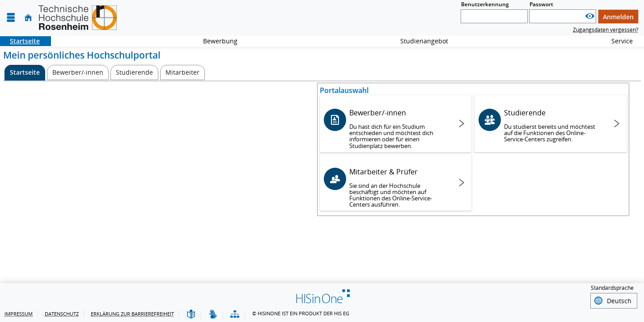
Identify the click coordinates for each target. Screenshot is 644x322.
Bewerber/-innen (399, 129)
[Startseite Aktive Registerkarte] (25, 73)
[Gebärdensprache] (213, 315)
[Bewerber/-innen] (78, 72)
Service (617, 41)
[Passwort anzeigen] (590, 16)
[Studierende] (134, 72)
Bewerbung (215, 41)
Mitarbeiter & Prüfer (399, 188)
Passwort (541, 4)
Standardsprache (612, 289)
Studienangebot (419, 41)
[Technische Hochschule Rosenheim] (78, 18)
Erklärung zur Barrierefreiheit (132, 314)
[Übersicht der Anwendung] (235, 315)
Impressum (19, 314)
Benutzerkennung (485, 4)
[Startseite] (28, 18)
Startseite (20, 41)
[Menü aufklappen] (11, 18)
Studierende (553, 125)
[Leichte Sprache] (191, 315)
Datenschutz (62, 314)
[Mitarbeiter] (182, 72)
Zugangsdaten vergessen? (606, 30)
